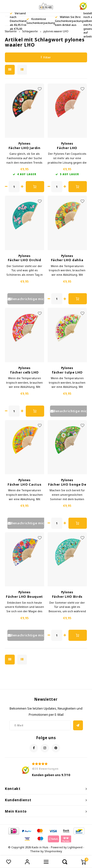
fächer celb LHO (24, 372)
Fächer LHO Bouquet (24, 596)
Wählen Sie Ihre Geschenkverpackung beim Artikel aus (69, 21)
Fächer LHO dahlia (67, 260)
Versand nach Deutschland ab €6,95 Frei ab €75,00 (18, 21)
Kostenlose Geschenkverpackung (41, 21)
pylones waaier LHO (56, 31)
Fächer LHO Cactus (24, 484)
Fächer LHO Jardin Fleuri (25, 148)
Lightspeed (75, 847)
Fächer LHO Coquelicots (67, 148)
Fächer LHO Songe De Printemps (67, 485)
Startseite (11, 31)
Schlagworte (30, 31)
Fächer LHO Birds (67, 596)
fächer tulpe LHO (67, 372)
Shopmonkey (53, 851)
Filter (46, 57)
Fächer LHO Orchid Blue (25, 260)
